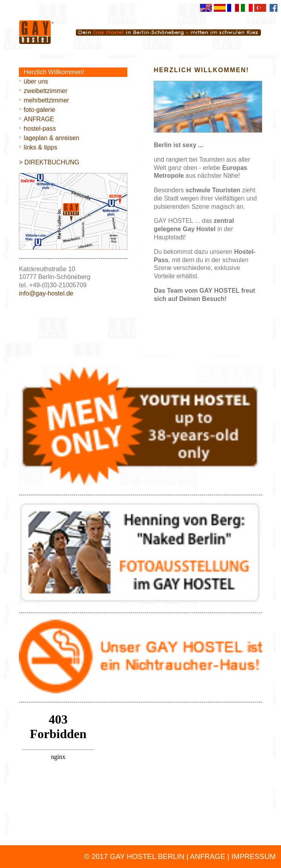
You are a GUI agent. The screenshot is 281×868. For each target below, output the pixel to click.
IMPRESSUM (254, 856)
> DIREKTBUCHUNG (49, 162)
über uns (36, 81)
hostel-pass (40, 129)
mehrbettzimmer (46, 100)
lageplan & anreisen (51, 138)
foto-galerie (39, 110)
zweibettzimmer (45, 91)
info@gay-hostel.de (46, 293)
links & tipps (40, 147)
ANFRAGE (39, 119)
